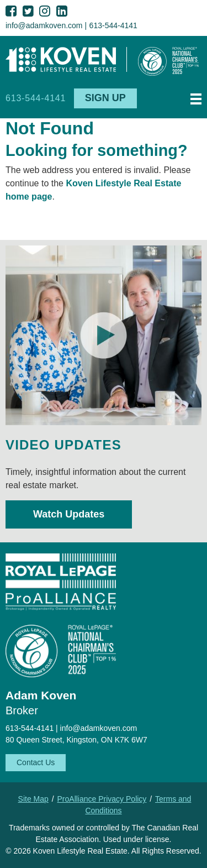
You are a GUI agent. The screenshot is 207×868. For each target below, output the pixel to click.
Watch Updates (69, 514)
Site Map (33, 799)
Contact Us (36, 762)
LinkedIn (62, 11)
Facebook (11, 11)
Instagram (45, 11)
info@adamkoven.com (44, 25)
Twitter (28, 11)
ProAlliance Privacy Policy (102, 799)
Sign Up (105, 98)
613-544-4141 (113, 25)
